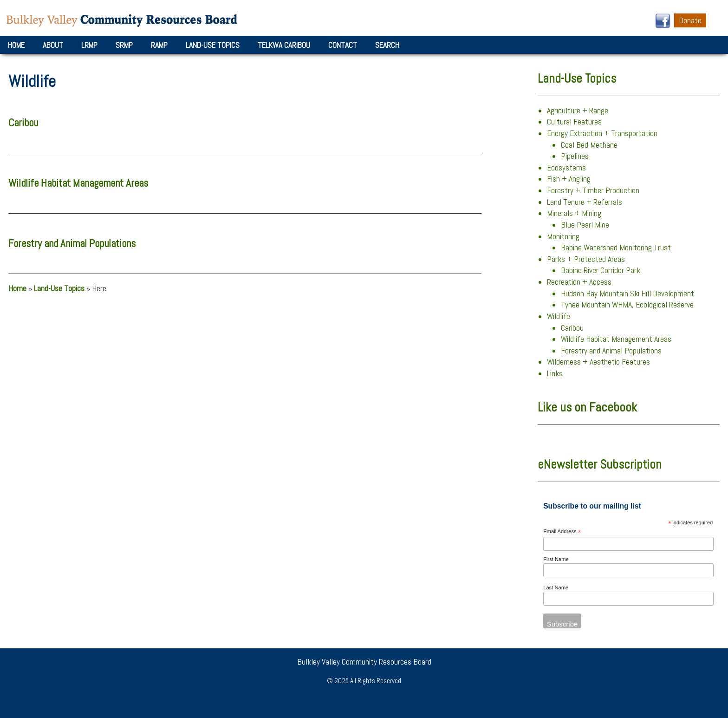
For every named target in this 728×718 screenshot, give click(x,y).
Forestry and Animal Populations (72, 244)
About (53, 45)
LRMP (89, 45)
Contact (343, 45)
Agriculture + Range (578, 111)
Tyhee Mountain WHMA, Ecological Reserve (627, 305)
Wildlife (559, 316)
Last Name (556, 587)
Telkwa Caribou (284, 45)
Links (555, 373)
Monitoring (563, 236)
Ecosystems (566, 168)
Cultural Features (574, 122)
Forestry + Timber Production (593, 190)
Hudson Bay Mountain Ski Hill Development (627, 294)
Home (16, 45)
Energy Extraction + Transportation (602, 133)
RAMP (159, 45)
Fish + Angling (569, 179)
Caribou (23, 123)
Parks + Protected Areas (586, 259)
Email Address (562, 532)
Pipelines (575, 156)
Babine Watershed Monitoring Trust (616, 248)
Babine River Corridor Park (601, 270)
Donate (690, 20)
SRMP (124, 45)
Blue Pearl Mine (585, 225)
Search (387, 45)
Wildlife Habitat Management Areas (78, 183)
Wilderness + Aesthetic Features (598, 362)
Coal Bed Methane (589, 145)
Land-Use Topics (213, 45)
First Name (556, 559)
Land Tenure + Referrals (585, 202)
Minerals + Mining (574, 213)
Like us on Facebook (587, 407)
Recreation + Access (579, 282)
